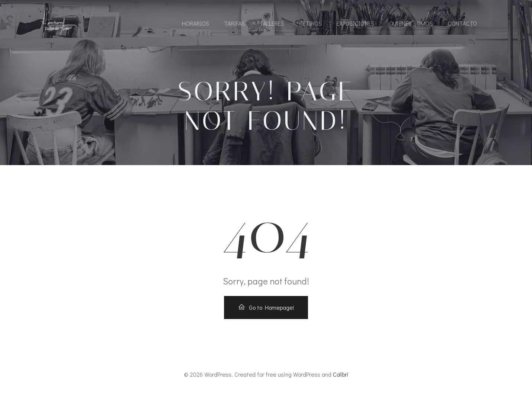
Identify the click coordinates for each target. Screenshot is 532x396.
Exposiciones (356, 23)
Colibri (341, 374)
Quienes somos (411, 23)
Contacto (462, 23)
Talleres (272, 23)
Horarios (196, 23)
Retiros (310, 23)
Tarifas (234, 23)
